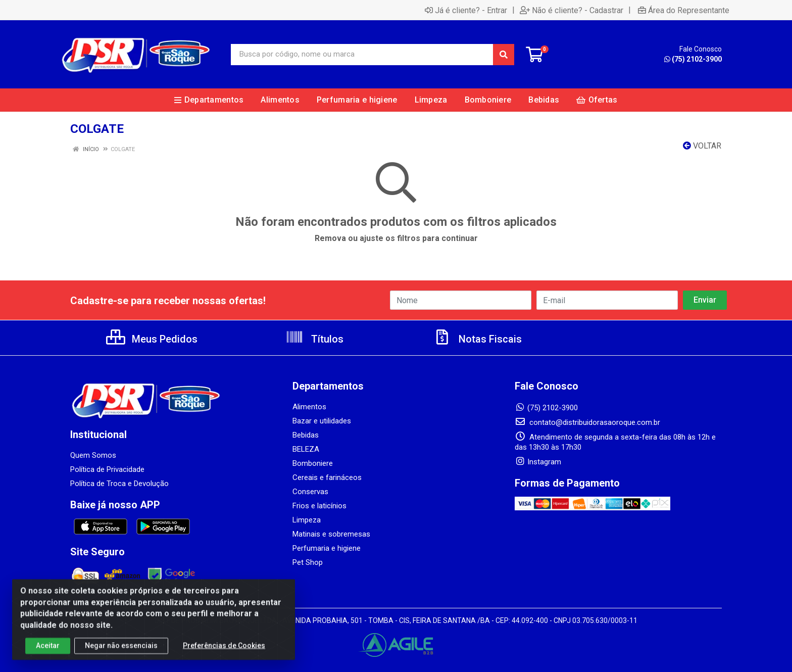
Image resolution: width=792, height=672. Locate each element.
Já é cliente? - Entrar (466, 10)
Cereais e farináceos (327, 477)
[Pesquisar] (504, 55)
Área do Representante (684, 10)
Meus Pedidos (152, 339)
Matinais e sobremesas (331, 534)
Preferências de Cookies (224, 652)
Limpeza (307, 520)
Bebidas (306, 435)
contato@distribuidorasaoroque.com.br (587, 422)
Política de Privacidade (107, 469)
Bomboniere (313, 463)
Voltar (702, 146)
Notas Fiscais (477, 339)
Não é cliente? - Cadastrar (572, 10)
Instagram (538, 462)
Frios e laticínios (319, 506)
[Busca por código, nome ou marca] (362, 55)
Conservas (310, 492)
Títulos (314, 339)
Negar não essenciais (121, 652)
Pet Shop (308, 562)
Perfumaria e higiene (327, 548)
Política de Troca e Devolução (119, 484)
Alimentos (309, 407)
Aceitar (48, 652)
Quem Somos (93, 455)
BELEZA (306, 449)
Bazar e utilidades (322, 421)
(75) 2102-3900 (693, 59)
